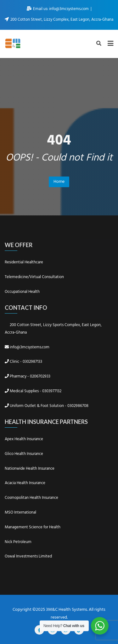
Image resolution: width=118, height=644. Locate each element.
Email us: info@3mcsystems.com (58, 9)
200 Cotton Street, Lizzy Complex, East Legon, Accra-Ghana (59, 20)
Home (59, 182)
